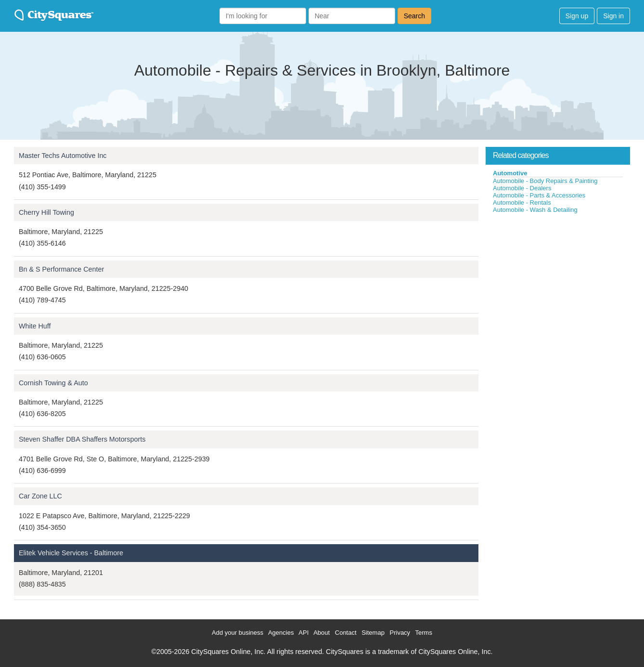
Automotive (510, 173)
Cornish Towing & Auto (53, 383)
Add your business (238, 633)
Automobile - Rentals (522, 203)
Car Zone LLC (40, 496)
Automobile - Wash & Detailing (535, 210)
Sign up (577, 16)
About (322, 633)
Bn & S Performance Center (61, 269)
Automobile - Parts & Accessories (539, 195)
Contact (346, 633)
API (303, 633)
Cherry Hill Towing (46, 212)
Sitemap (373, 633)
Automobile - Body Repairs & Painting (545, 181)
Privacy (400, 633)
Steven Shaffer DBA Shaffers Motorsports (82, 439)
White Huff (35, 326)
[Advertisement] (558, 286)
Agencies (281, 633)
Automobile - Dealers (522, 188)
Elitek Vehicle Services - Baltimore (71, 553)
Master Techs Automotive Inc (63, 156)
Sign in (613, 16)
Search (414, 16)
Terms (424, 633)
